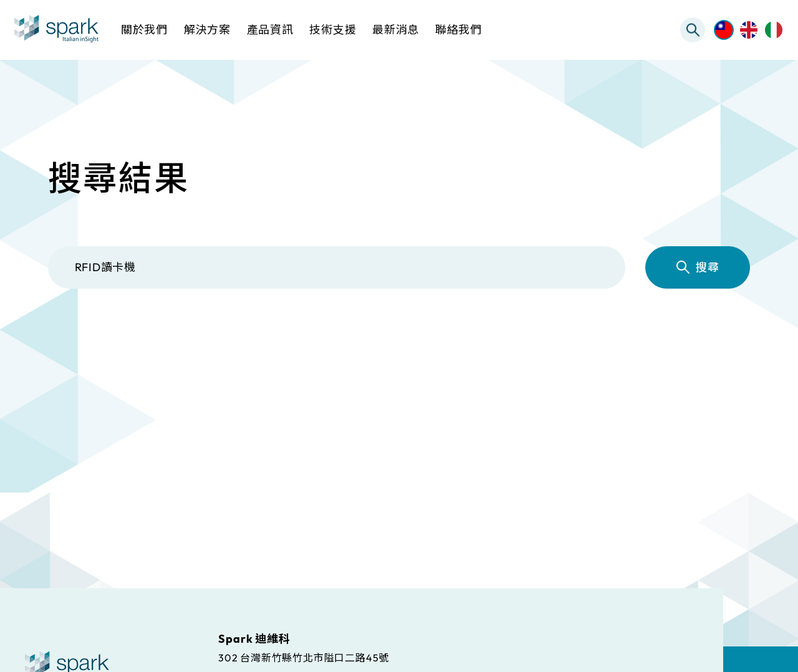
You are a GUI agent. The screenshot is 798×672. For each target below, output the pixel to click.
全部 (85, 341)
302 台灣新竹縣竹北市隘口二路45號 (304, 657)
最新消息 (652, 341)
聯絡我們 (459, 30)
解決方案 (185, 341)
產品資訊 (301, 341)
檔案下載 (419, 341)
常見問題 (536, 341)
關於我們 (144, 30)
